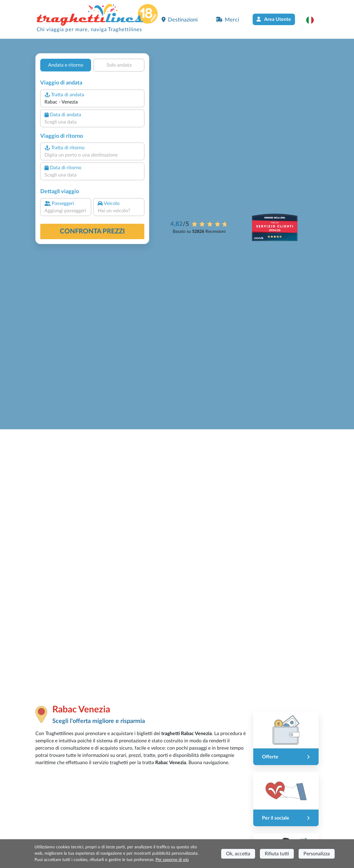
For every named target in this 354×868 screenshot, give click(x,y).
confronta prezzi (92, 231)
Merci (227, 20)
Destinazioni (180, 20)
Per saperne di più (172, 860)
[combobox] (92, 102)
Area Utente (274, 19)
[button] (313, 20)
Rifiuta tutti (277, 854)
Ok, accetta (238, 854)
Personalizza (317, 854)
